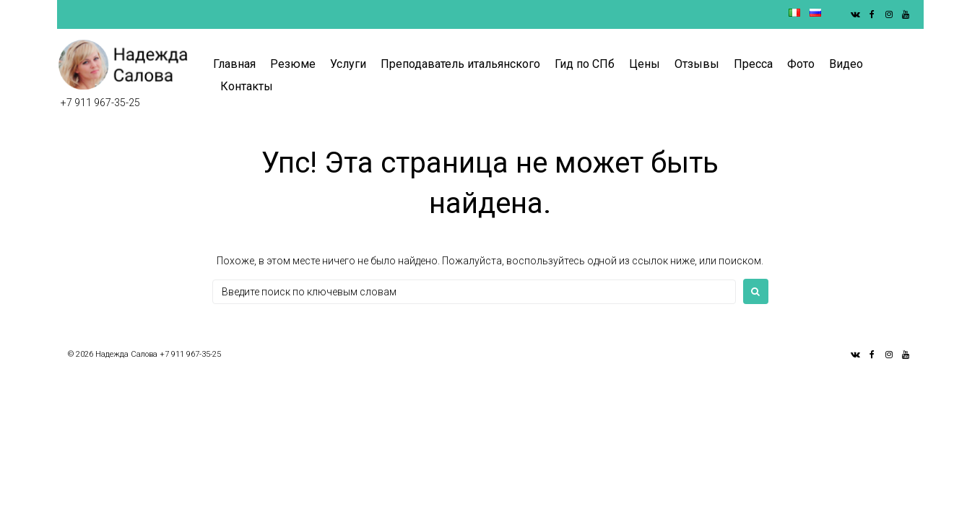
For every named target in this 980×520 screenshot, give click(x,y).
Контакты (247, 86)
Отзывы (697, 64)
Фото (801, 64)
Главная (234, 64)
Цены (645, 64)
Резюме (293, 64)
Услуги (348, 64)
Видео (846, 64)
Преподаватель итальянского (460, 64)
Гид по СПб (585, 64)
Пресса (753, 64)
